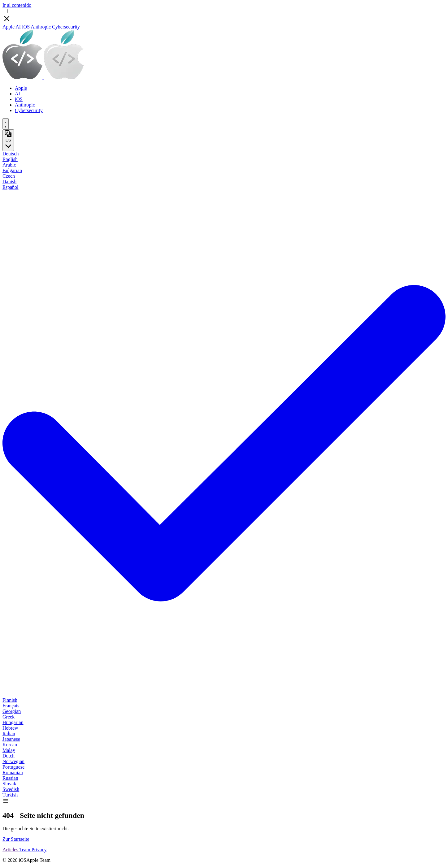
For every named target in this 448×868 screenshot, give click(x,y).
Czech (9, 176)
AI (18, 27)
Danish (9, 182)
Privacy (39, 850)
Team (25, 850)
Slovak (9, 784)
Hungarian (13, 722)
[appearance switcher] (6, 124)
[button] (6, 802)
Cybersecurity (66, 27)
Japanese (11, 739)
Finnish (10, 700)
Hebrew (10, 728)
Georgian (12, 711)
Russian (10, 778)
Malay (9, 750)
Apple (9, 27)
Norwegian (13, 761)
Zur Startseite (16, 839)
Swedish (11, 789)
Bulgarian (12, 170)
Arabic (9, 165)
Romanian (13, 773)
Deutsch (11, 154)
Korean (10, 745)
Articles (11, 850)
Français (11, 706)
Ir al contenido (17, 5)
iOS (26, 27)
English (10, 159)
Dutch (9, 756)
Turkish (10, 795)
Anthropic (41, 27)
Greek (9, 717)
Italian (9, 733)
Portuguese (13, 767)
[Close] (7, 21)
